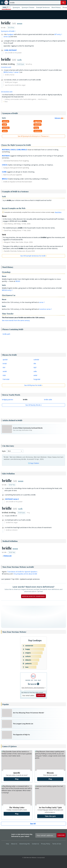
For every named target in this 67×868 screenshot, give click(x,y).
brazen (32, 684)
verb (19, 60)
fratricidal (6, 379)
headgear (10, 34)
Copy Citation (34, 463)
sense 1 (42, 302)
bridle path (6, 334)
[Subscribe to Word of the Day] (28, 695)
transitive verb (6, 67)
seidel (5, 371)
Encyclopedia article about (25, 574)
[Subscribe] (61, 835)
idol (4, 367)
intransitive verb (7, 92)
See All (33, 824)
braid (18, 281)
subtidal (36, 360)
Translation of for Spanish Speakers (22, 572)
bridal (5, 363)
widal (35, 375)
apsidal (5, 360)
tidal (4, 375)
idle (35, 363)
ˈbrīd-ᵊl (12, 485)
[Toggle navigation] (2, 3)
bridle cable (48, 400)
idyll (35, 367)
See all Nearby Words (33, 405)
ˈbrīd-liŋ (21, 64)
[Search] (38, 3)
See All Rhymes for (33, 385)
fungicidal (37, 379)
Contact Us (36, 844)
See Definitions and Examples (33, 688)
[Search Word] (63, 3)
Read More (58, 212)
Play (17, 779)
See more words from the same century (16, 320)
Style (4, 451)
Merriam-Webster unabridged (33, 596)
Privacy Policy (46, 844)
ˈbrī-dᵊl (11, 28)
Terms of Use (57, 844)
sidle (35, 371)
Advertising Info (25, 844)
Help (8, 844)
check (13, 150)
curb (19, 150)
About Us (15, 844)
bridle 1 (7, 290)
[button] (6, 7)
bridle (24, 150)
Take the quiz (50, 816)
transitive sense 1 (46, 309)
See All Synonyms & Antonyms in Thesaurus (33, 136)
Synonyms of (8, 31)
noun (20, 23)
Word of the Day (33, 680)
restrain (6, 150)
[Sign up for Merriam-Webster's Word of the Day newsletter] (46, 835)
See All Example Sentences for (33, 256)
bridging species (8, 400)
